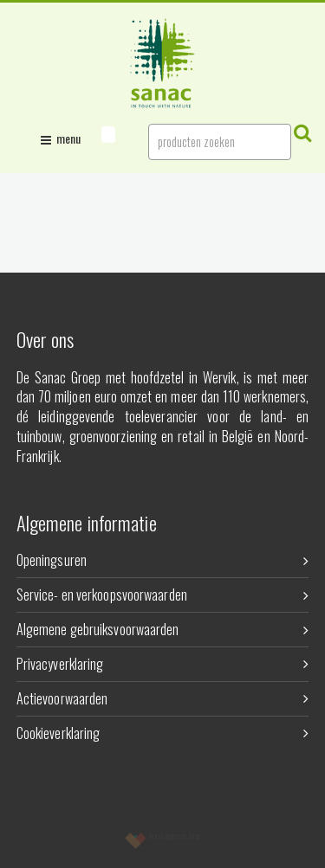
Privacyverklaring (163, 664)
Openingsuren (163, 560)
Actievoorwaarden (163, 698)
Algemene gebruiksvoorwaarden (163, 629)
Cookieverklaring (163, 733)
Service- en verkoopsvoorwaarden (163, 595)
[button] (108, 135)
